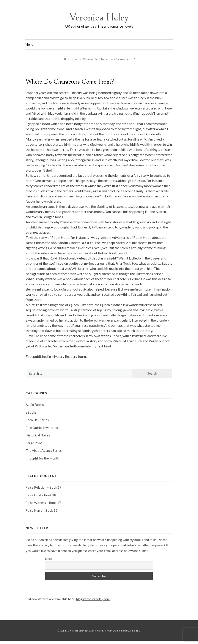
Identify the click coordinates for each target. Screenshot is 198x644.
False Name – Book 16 (42, 510)
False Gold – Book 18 (41, 495)
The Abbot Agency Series (44, 450)
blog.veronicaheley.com (93, 599)
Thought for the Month (42, 458)
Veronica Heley (99, 17)
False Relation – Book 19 (44, 487)
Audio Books (35, 405)
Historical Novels (38, 435)
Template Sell (130, 631)
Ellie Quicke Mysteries (42, 428)
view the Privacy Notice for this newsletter (56, 545)
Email (49, 559)
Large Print (34, 443)
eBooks (31, 412)
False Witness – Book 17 (43, 503)
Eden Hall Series (37, 420)
